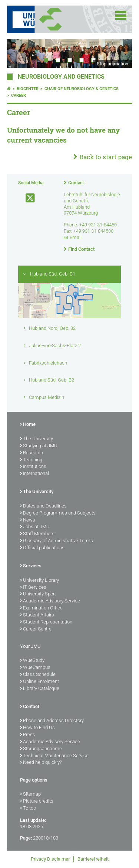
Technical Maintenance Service (54, 756)
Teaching (31, 460)
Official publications (42, 548)
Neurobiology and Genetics (61, 77)
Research (32, 453)
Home (28, 425)
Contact (76, 183)
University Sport (38, 594)
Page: (26, 838)
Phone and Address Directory (52, 721)
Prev (20, 53)
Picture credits (37, 802)
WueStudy (32, 661)
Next (119, 53)
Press (28, 735)
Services (31, 566)
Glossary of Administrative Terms (57, 541)
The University (37, 439)
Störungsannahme (41, 749)
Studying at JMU (39, 446)
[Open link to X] (27, 198)
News (28, 520)
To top (28, 809)
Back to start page (106, 157)
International (34, 474)
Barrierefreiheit (93, 859)
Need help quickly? (41, 763)
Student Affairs (37, 615)
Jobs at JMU (35, 527)
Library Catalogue (40, 689)
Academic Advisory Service (50, 601)
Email (76, 237)
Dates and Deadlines (43, 506)
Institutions (33, 467)
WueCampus (35, 668)
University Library (39, 581)
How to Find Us (37, 728)
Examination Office (41, 608)
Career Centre (36, 629)
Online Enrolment (39, 682)
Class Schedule (38, 675)
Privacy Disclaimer (50, 859)
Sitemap (30, 794)
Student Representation (46, 622)
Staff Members (37, 534)
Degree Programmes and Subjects (58, 513)
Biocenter (28, 89)
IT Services (33, 588)
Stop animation (112, 64)
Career (19, 95)
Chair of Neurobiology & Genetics (82, 89)
